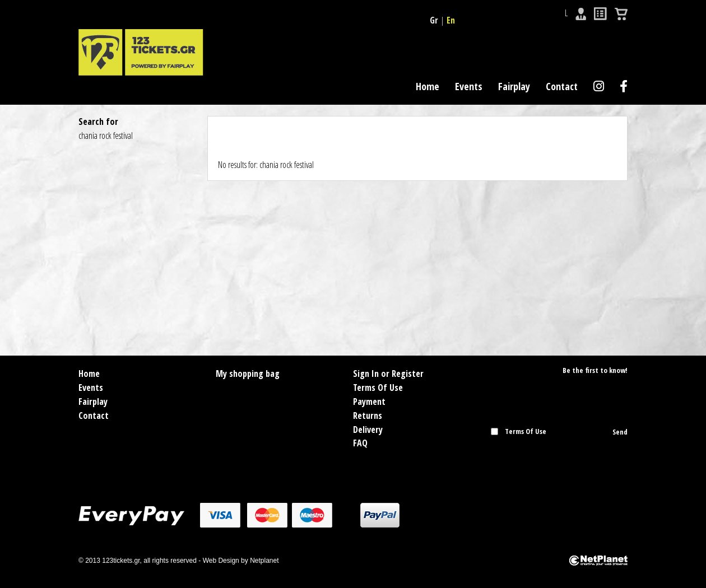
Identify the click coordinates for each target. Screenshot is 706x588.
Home (428, 86)
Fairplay (514, 86)
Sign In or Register (388, 374)
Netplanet (264, 561)
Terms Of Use (378, 388)
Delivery (368, 430)
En (451, 20)
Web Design (221, 561)
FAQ (360, 443)
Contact (562, 86)
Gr (434, 20)
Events (469, 86)
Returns (368, 416)
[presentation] (556, 459)
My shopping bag (248, 374)
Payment (369, 402)
